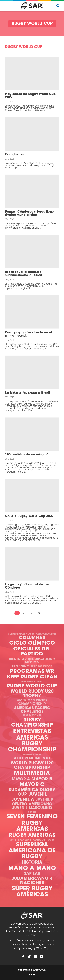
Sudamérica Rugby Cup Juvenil (32, 792)
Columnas (32, 638)
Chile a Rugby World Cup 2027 (29, 516)
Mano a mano (32, 868)
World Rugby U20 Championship (32, 765)
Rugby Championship (32, 723)
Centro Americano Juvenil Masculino (32, 806)
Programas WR (32, 671)
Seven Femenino (32, 817)
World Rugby (32, 755)
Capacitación (46, 634)
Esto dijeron (14, 155)
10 (38, 613)
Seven (32, 812)
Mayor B (42, 779)
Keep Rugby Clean (32, 677)
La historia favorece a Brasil (28, 393)
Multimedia (32, 774)
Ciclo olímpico (32, 643)
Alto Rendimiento (32, 759)
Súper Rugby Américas (32, 892)
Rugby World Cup (32, 686)
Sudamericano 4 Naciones (32, 881)
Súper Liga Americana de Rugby (32, 840)
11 (46, 613)
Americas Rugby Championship (32, 702)
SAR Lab (32, 874)
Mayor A (21, 779)
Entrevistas (32, 731)
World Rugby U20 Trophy (32, 694)
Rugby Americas (32, 826)
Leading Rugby (42, 667)
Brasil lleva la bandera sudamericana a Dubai (23, 274)
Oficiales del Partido (32, 652)
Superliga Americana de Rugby (32, 851)
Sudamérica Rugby (21, 634)
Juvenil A (23, 800)
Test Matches (32, 716)
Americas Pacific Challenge (32, 710)
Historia (32, 863)
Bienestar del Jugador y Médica (32, 661)
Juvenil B (44, 800)
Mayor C (32, 785)
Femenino (21, 667)
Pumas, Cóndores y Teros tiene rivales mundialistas (29, 213)
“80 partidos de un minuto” (27, 455)
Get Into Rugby (32, 682)
